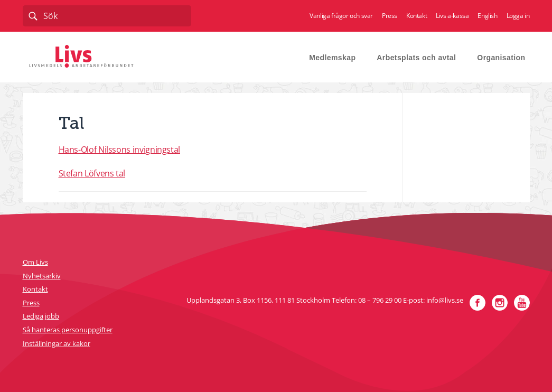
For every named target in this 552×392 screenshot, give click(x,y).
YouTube (522, 303)
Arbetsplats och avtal (416, 58)
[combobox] (107, 16)
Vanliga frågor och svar (341, 16)
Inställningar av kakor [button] (57, 343)
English (487, 16)
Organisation (501, 58)
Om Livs (35, 262)
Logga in (518, 16)
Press (390, 16)
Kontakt (417, 16)
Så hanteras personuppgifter (68, 330)
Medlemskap (332, 58)
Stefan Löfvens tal (92, 173)
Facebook (478, 303)
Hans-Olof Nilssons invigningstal (119, 150)
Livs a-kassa (452, 16)
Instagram (500, 303)
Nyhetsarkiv (42, 276)
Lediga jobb (41, 316)
